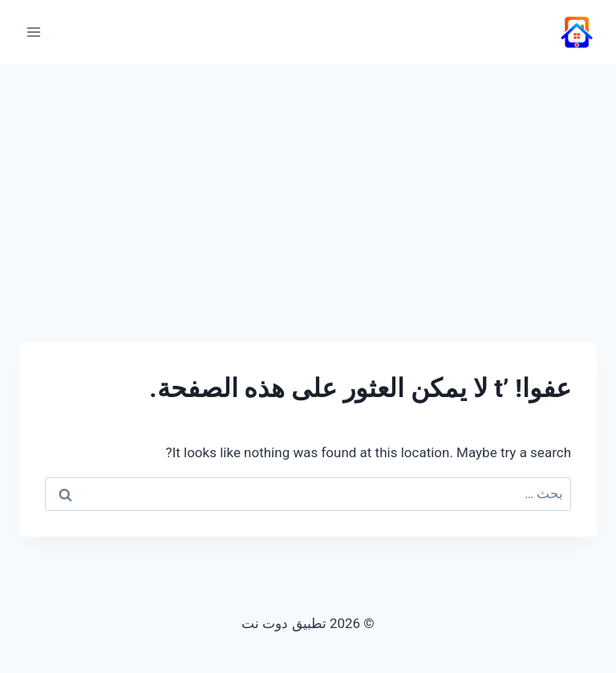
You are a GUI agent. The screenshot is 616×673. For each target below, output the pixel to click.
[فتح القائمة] (34, 32)
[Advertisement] (308, 184)
